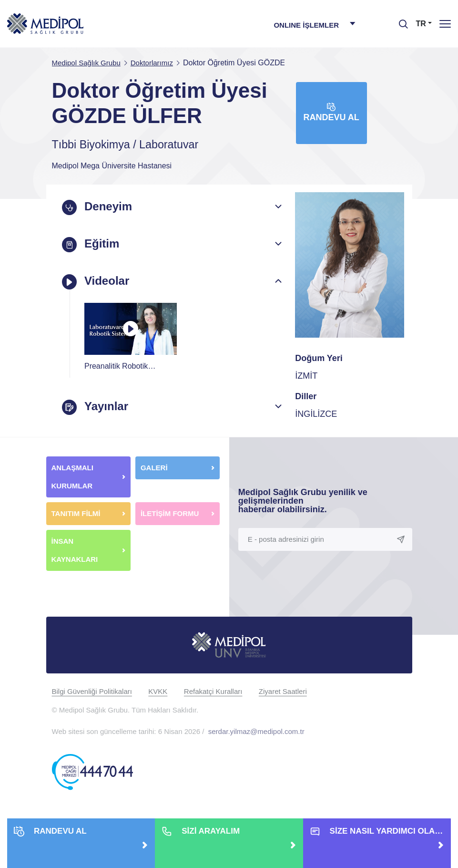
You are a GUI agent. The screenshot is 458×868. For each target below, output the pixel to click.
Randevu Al (331, 112)
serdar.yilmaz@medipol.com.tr (256, 731)
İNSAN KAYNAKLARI (76, 550)
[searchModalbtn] (400, 21)
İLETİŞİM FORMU (170, 513)
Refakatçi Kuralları (213, 691)
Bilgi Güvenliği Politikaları (92, 691)
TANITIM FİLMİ (76, 513)
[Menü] (445, 24)
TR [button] (421, 24)
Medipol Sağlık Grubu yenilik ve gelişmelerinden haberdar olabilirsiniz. (303, 500)
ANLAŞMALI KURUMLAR (72, 476)
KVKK (158, 691)
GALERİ (154, 467)
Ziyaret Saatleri (283, 691)
